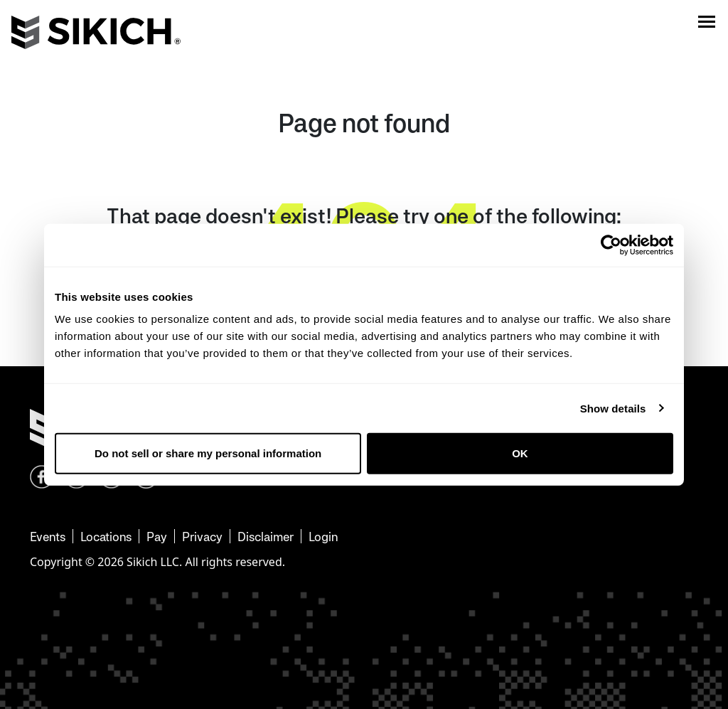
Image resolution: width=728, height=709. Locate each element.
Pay (157, 537)
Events (48, 537)
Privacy (202, 537)
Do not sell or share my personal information (208, 453)
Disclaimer (266, 537)
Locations (106, 537)
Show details (613, 408)
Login (323, 537)
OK (520, 453)
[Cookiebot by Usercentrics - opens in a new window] (611, 245)
